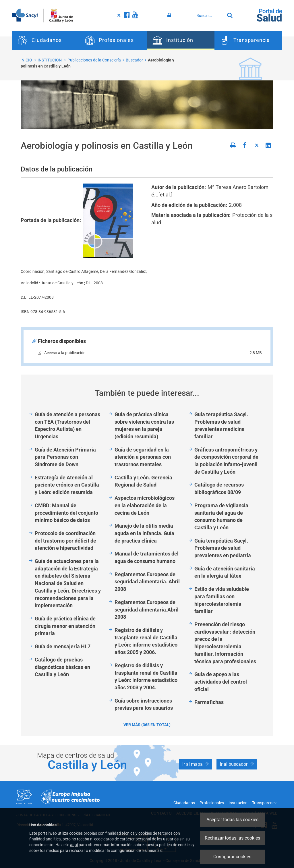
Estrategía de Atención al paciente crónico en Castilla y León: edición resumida (67, 485)
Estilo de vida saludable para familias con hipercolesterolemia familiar (222, 600)
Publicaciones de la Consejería (94, 60)
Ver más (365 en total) (147, 725)
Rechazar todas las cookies (232, 838)
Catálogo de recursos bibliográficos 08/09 (219, 488)
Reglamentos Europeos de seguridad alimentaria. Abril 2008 (147, 582)
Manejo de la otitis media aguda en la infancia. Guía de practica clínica (144, 533)
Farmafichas (209, 702)
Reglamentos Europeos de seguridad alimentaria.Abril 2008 (147, 609)
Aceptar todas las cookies (232, 820)
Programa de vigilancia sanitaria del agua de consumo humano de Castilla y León (221, 516)
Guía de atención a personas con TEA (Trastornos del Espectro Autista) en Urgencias (67, 425)
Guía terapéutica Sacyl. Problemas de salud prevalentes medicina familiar (221, 425)
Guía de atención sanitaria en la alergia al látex (225, 572)
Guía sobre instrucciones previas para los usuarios (144, 704)
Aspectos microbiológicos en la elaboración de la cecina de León (145, 505)
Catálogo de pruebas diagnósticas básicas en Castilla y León (62, 667)
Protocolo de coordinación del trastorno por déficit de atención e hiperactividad (65, 541)
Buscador (134, 60)
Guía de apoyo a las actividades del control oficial (221, 682)
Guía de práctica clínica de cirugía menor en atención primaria (65, 626)
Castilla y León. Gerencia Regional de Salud (143, 481)
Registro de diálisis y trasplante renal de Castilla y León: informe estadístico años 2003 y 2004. (146, 676)
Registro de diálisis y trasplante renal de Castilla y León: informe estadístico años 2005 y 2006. (146, 641)
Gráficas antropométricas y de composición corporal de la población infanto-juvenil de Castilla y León (226, 461)
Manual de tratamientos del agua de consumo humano (147, 557)
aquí (74, 845)
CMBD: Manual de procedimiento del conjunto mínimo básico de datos (66, 513)
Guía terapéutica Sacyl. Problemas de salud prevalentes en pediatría (223, 548)
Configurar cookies (232, 857)
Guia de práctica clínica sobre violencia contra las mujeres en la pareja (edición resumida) (144, 425)
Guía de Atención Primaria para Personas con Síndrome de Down (65, 457)
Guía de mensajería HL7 (63, 646)
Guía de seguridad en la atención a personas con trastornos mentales (143, 457)
